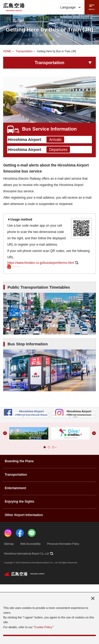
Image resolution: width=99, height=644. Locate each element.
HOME (7, 51)
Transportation (24, 51)
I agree (49, 631)
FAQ (26, 470)
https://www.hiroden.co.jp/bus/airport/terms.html (41, 275)
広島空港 (14, 7)
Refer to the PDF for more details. (34, 282)
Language (70, 7)
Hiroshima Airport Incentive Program (73, 470)
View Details (27, 351)
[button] (40, 507)
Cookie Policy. (44, 619)
